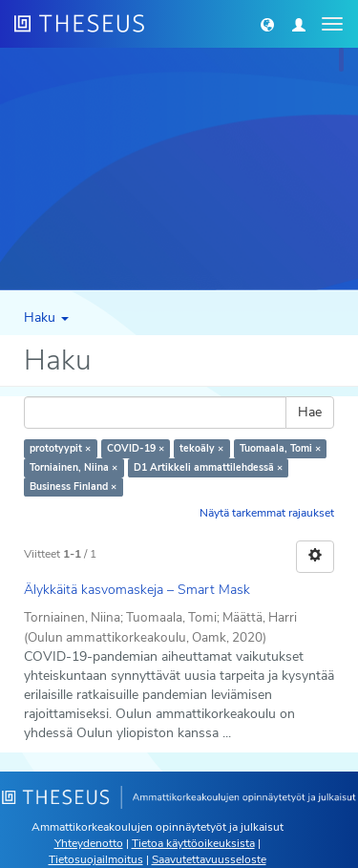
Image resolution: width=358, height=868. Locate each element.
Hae (310, 412)
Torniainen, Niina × (74, 467)
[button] (267, 24)
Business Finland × (73, 487)
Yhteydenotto (89, 843)
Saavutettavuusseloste (209, 859)
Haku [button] (46, 318)
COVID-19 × (136, 448)
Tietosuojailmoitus (96, 859)
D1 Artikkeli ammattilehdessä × (208, 467)
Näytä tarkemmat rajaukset (267, 513)
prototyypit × (60, 448)
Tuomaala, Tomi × (280, 448)
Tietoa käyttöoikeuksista (193, 843)
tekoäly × (201, 448)
